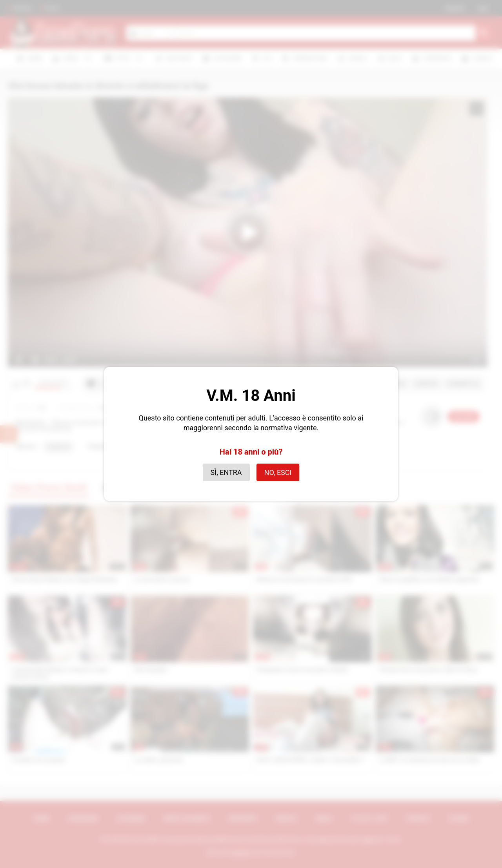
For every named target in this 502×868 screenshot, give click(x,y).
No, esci (278, 472)
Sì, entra (226, 472)
